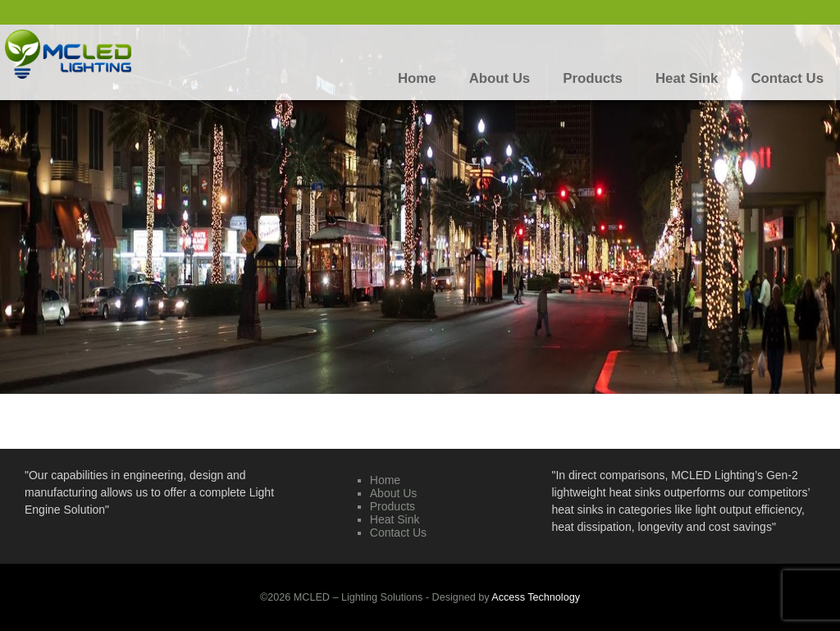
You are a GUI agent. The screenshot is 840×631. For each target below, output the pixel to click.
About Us (394, 493)
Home (385, 480)
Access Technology (536, 597)
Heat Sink (395, 519)
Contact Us (398, 533)
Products (393, 506)
